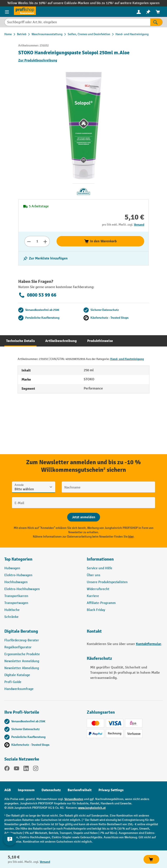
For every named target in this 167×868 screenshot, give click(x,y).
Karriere (93, 596)
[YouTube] (17, 769)
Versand (139, 225)
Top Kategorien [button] (18, 559)
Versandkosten (74, 799)
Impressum (26, 790)
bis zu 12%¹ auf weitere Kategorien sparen (128, 3)
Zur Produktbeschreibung (38, 60)
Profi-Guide (13, 682)
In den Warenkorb (100, 241)
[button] (42, 633)
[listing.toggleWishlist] (45, 258)
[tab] (20, 341)
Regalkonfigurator (18, 647)
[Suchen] (156, 22)
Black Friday (96, 610)
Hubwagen (12, 568)
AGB (8, 790)
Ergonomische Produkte (22, 654)
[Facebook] (7, 769)
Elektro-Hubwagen (18, 575)
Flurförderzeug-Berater (22, 640)
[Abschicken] (84, 517)
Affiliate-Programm (101, 603)
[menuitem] (139, 12)
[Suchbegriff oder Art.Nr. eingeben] (77, 22)
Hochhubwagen (16, 582)
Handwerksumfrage (19, 689)
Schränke (11, 617)
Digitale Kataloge (17, 675)
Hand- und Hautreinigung (127, 359)
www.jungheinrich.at (92, 808)
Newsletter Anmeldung (22, 661)
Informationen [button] (100, 559)
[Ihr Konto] (139, 12)
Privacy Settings (111, 790)
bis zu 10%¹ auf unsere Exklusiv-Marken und (63, 3)
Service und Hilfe (99, 568)
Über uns (94, 575)
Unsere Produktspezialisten (107, 582)
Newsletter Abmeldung (22, 668)
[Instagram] (36, 769)
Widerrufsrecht (98, 589)
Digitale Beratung (21, 631)
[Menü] (7, 12)
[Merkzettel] (148, 12)
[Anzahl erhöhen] (45, 241)
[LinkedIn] (26, 769)
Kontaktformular (149, 644)
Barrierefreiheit (80, 790)
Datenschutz (51, 790)
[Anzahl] (37, 241)
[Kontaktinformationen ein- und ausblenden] (10, 839)
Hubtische (12, 610)
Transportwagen (16, 603)
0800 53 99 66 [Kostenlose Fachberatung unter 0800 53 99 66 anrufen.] (37, 295)
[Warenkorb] (158, 12)
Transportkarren (16, 596)
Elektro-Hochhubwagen (22, 589)
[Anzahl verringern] (29, 241)
